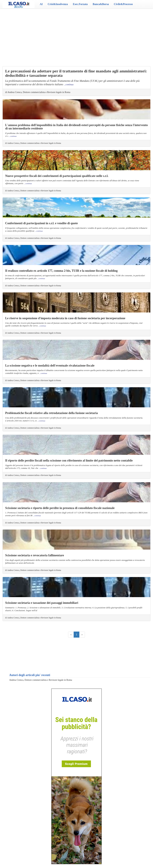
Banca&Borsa (101, 4)
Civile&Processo (123, 4)
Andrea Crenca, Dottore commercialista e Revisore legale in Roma (41, 680)
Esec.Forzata (80, 4)
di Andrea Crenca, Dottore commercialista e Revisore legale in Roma (38, 92)
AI (41, 4)
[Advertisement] (76, 35)
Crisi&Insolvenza (58, 4)
